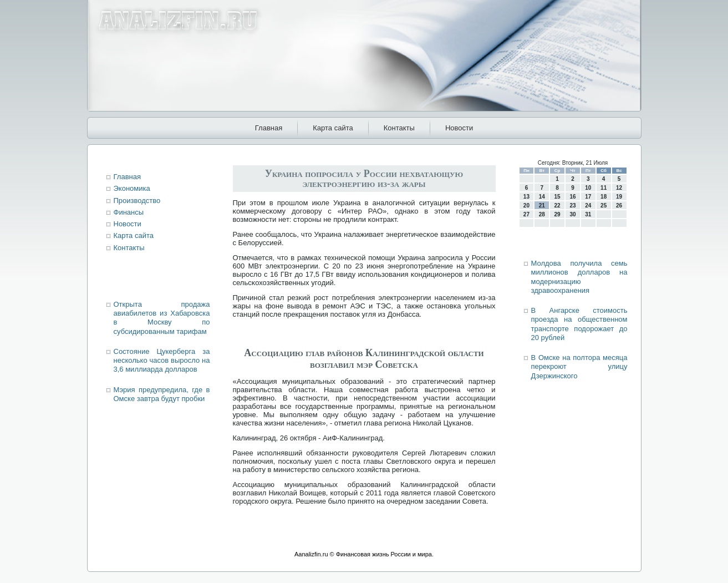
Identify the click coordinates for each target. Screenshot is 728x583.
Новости (459, 128)
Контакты (399, 128)
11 (604, 188)
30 (572, 214)
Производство (137, 201)
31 (588, 214)
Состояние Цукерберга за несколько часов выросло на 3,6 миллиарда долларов (162, 361)
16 (572, 197)
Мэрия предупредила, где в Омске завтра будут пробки (162, 394)
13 (526, 197)
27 (526, 214)
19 (619, 197)
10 (588, 188)
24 (588, 206)
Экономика (132, 188)
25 (604, 206)
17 (588, 197)
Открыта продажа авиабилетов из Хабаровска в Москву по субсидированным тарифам (162, 318)
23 (572, 206)
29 (558, 214)
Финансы (129, 212)
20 (526, 206)
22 (558, 206)
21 (542, 206)
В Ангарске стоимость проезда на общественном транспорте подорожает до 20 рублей (579, 324)
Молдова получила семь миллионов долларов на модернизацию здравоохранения (579, 277)
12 (619, 188)
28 (542, 214)
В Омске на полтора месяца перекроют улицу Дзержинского (579, 367)
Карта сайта (333, 128)
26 (619, 206)
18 (604, 197)
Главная (269, 128)
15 (558, 197)
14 (542, 197)
